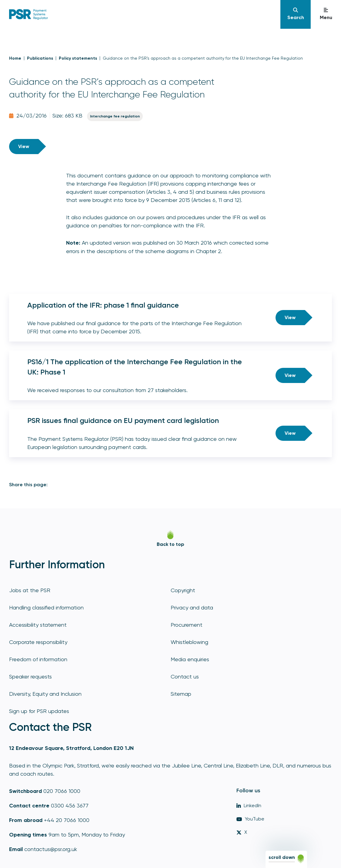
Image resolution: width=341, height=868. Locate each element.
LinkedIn (249, 805)
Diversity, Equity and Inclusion (45, 694)
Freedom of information (38, 659)
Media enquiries (190, 659)
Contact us (185, 677)
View (24, 146)
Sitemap (181, 694)
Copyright (183, 590)
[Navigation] (296, 14)
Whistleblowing (189, 642)
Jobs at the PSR (30, 590)
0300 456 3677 (70, 805)
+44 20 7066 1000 (67, 820)
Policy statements (78, 58)
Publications (40, 58)
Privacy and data (192, 607)
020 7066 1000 (62, 791)
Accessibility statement (38, 625)
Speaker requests (30, 677)
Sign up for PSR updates (39, 711)
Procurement (187, 625)
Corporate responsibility (38, 642)
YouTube (250, 819)
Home (15, 58)
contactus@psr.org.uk (51, 849)
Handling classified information (46, 607)
